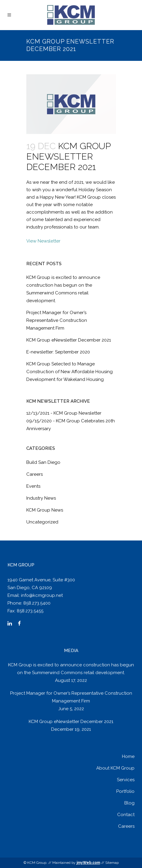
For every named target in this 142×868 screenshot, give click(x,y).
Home (128, 756)
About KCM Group (115, 768)
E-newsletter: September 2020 (58, 352)
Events (33, 486)
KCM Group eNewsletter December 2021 (69, 340)
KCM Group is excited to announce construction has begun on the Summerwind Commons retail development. (71, 669)
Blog (129, 803)
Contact (126, 815)
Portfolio (125, 791)
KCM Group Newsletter (77, 413)
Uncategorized (42, 522)
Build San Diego (43, 462)
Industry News (41, 498)
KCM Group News (45, 510)
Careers (35, 474)
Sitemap (112, 863)
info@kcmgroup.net (42, 595)
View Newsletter (43, 241)
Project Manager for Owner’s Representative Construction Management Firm (57, 320)
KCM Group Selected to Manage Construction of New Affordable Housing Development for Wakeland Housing (70, 372)
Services (126, 780)
